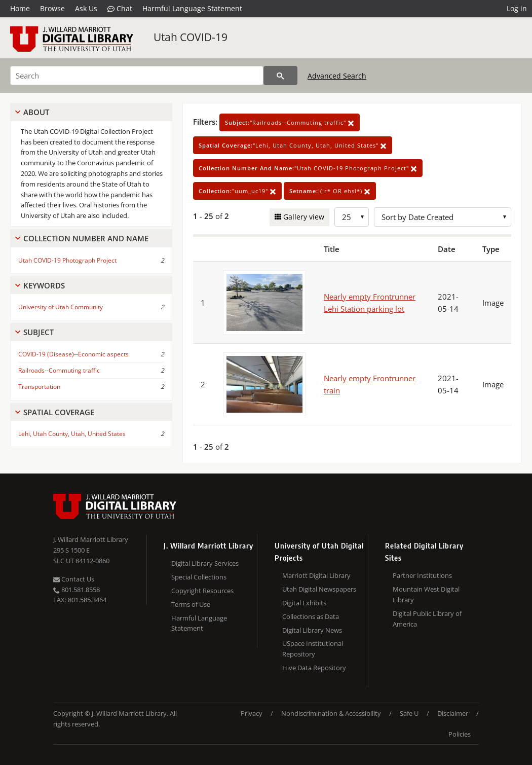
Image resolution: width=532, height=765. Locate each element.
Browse (52, 8)
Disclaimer (453, 713)
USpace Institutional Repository (313, 649)
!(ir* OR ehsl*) (330, 191)
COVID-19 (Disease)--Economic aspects (73, 354)
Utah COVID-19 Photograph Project (67, 260)
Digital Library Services (205, 563)
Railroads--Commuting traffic (59, 370)
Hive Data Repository (314, 668)
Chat (120, 9)
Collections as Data (311, 616)
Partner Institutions (422, 575)
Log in (517, 8)
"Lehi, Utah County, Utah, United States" (293, 145)
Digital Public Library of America (427, 619)
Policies (460, 734)
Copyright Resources (202, 591)
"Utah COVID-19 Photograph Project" (308, 168)
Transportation (39, 387)
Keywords (44, 285)
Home (20, 8)
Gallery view (303, 217)
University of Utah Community (61, 307)
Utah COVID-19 (191, 37)
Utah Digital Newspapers (319, 589)
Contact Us (74, 579)
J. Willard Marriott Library (91, 539)
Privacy (252, 713)
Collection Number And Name (86, 238)
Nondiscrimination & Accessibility (331, 713)
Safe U (409, 713)
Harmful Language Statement (192, 8)
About (36, 112)
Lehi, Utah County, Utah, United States (72, 434)
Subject (39, 332)
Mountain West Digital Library (426, 594)
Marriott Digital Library (316, 575)
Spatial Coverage (59, 412)
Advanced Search (337, 76)
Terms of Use (191, 604)
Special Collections (199, 577)
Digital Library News (312, 630)
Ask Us (86, 8)
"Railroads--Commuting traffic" (290, 122)
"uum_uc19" (237, 191)
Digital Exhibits (304, 603)
